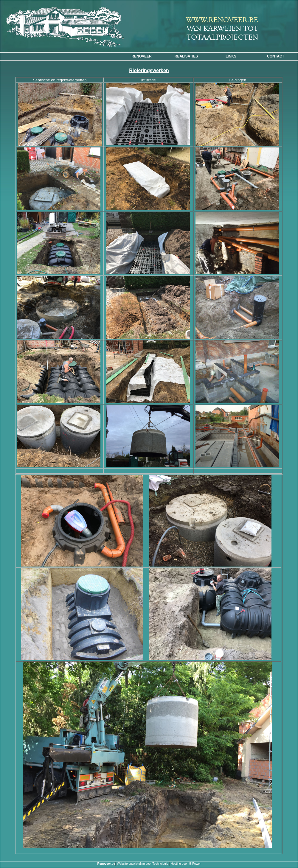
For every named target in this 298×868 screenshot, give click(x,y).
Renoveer (141, 56)
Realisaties (186, 56)
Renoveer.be (106, 864)
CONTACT (276, 56)
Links (231, 56)
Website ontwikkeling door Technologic (143, 864)
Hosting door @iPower (186, 864)
